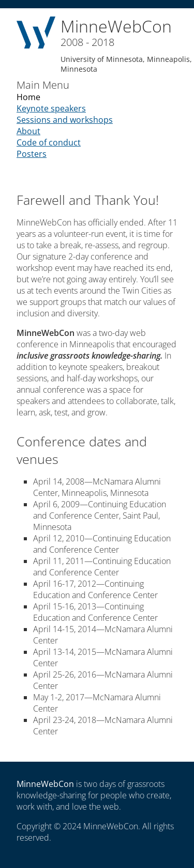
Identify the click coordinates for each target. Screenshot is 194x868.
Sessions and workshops (65, 120)
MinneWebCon (45, 784)
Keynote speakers (51, 108)
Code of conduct (49, 142)
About (28, 131)
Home (28, 97)
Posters (32, 154)
